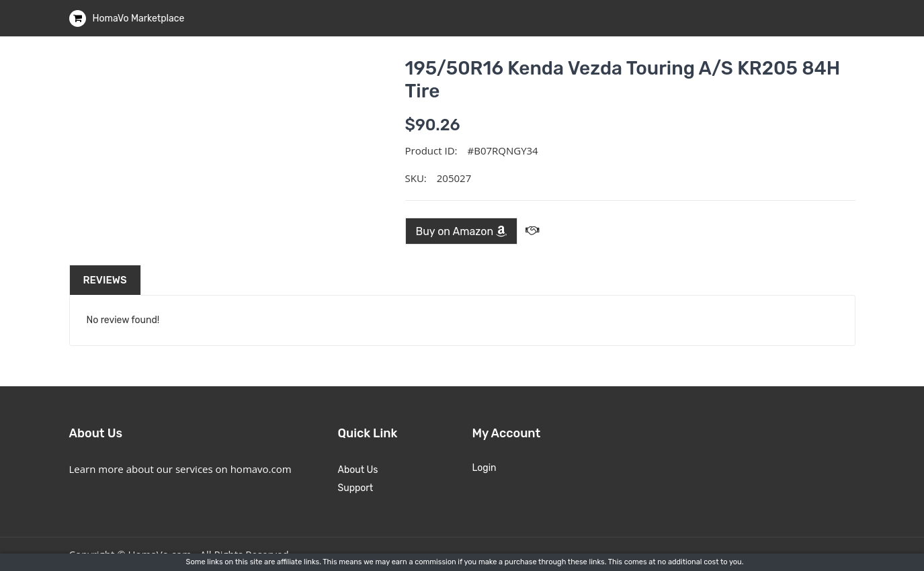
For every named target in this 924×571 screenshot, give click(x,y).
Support (356, 488)
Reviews (105, 280)
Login (485, 468)
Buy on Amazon (462, 231)
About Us (358, 470)
